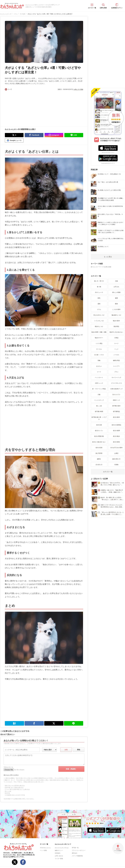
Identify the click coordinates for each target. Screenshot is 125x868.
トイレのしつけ (99, 321)
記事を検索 (103, 8)
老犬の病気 (116, 442)
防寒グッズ (116, 400)
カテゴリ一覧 (92, 8)
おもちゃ (99, 366)
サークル (99, 349)
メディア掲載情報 (77, 856)
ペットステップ (99, 400)
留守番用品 (116, 412)
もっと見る (108, 257)
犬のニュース (99, 292)
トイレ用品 (99, 343)
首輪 (99, 360)
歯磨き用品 (116, 360)
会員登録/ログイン (117, 8)
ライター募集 (59, 859)
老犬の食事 (116, 431)
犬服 (99, 395)
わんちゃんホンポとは (62, 848)
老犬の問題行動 (99, 436)
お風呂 (116, 453)
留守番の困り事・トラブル (99, 418)
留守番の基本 (116, 406)
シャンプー (116, 366)
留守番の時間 (99, 412)
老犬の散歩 (116, 436)
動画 (116, 304)
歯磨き (99, 459)
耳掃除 (116, 465)
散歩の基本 (116, 321)
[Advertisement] (24, 107)
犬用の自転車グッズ (116, 389)
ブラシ (116, 372)
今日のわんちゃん (45, 848)
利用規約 (58, 853)
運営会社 (75, 853)
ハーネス (116, 355)
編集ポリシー (59, 850)
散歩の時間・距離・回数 (99, 332)
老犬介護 (99, 425)
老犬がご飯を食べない (99, 442)
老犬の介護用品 (116, 425)
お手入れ (116, 287)
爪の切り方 (99, 465)
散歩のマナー (99, 338)
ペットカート (99, 377)
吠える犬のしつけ (99, 315)
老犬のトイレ (99, 431)
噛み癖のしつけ (116, 315)
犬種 (116, 281)
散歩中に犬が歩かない (116, 332)
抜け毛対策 (99, 453)
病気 (99, 298)
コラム (99, 309)
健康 (116, 298)
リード (99, 372)
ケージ (116, 343)
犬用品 (116, 338)
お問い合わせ (59, 856)
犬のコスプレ (116, 395)
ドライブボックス (116, 383)
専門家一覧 (75, 848)
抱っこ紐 (99, 406)
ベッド (116, 349)
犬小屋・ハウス (99, 355)
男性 (79, 750)
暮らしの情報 (116, 292)
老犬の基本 (116, 417)
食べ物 (99, 287)
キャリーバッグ (116, 377)
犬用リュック (99, 383)
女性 (66, 750)
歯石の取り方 (116, 459)
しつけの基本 (116, 309)
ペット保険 (43, 850)
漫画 (99, 304)
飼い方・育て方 (99, 281)
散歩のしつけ (99, 326)
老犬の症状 (99, 448)
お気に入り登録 (78, 89)
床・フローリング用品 (99, 389)
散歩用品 (116, 326)
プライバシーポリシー (79, 850)
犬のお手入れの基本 (116, 448)
